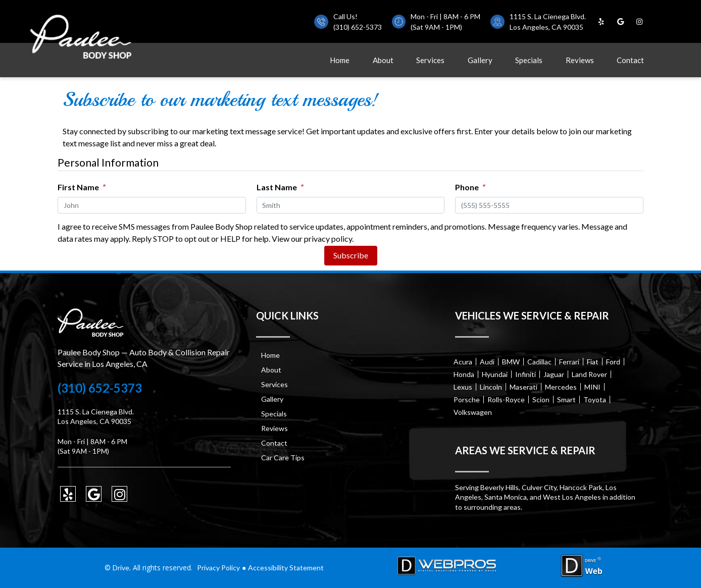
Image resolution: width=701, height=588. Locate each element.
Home (340, 60)
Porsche (467, 399)
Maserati (523, 387)
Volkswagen (473, 412)
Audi (487, 362)
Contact (630, 60)
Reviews (580, 60)
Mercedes (561, 387)
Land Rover (589, 374)
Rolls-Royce (506, 399)
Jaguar (554, 374)
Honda (464, 374)
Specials (529, 60)
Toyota (595, 399)
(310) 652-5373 (358, 27)
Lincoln (491, 387)
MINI (592, 387)
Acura (463, 362)
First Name (81, 187)
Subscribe (351, 255)
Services (430, 60)
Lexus (463, 387)
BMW (511, 362)
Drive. (122, 568)
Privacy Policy (218, 568)
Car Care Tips (283, 458)
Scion (541, 399)
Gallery (480, 60)
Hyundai (495, 374)
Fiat (593, 362)
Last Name (280, 187)
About (383, 60)
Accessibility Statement (286, 568)
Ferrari (569, 362)
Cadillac (539, 362)
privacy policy (328, 238)
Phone (470, 187)
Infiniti (525, 374)
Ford (613, 362)
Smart (566, 399)
